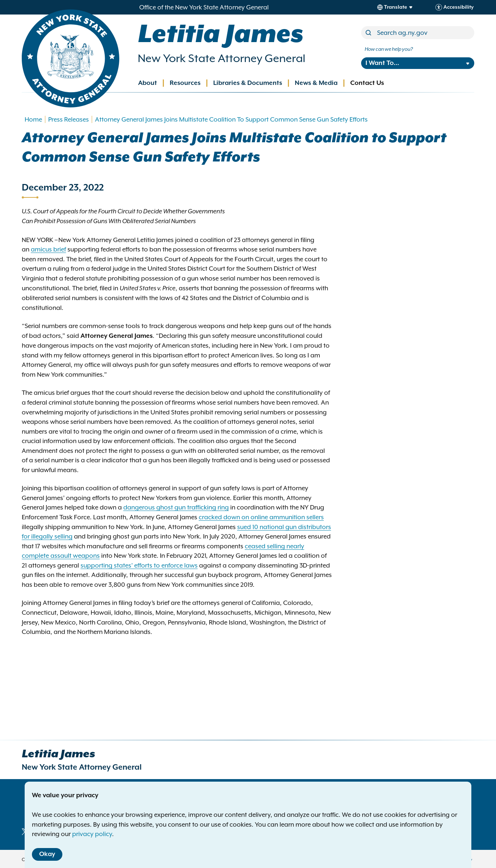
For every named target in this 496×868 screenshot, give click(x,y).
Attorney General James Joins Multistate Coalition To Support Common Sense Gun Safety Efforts (231, 119)
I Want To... (382, 63)
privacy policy (92, 834)
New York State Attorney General (222, 58)
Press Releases (69, 119)
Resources (185, 83)
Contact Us (367, 83)
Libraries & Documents (248, 83)
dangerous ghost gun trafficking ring (176, 507)
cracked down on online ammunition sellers (261, 517)
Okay (47, 854)
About (148, 83)
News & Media (316, 83)
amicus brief (48, 249)
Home (33, 119)
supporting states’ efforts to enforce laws (139, 565)
